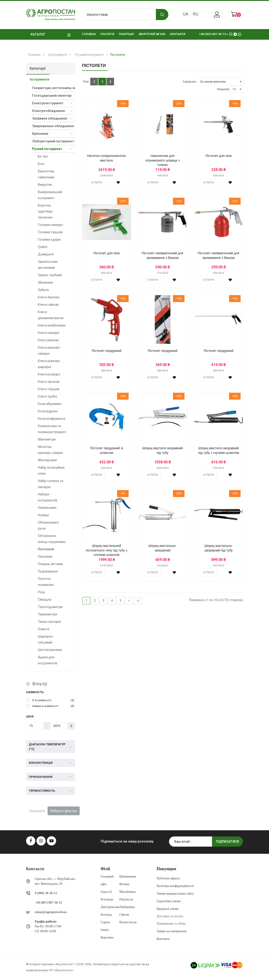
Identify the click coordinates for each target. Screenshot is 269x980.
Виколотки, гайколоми (46, 174)
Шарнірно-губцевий (46, 639)
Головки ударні (49, 240)
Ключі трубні (47, 396)
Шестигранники (50, 650)
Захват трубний (50, 275)
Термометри (47, 614)
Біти (41, 164)
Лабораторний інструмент (53, 141)
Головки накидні (50, 225)
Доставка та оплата (170, 916)
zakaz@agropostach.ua (51, 912)
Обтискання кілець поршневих (52, 539)
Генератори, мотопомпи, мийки (54, 88)
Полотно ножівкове (46, 582)
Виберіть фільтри (64, 811)
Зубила (43, 290)
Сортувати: (190, 82)
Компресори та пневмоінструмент (52, 429)
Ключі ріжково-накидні (49, 351)
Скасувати (37, 811)
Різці (41, 592)
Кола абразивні (50, 404)
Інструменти (58, 55)
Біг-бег (43, 156)
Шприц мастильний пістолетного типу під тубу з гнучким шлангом (106, 550)
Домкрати (46, 254)
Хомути (44, 629)
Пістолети (118, 55)
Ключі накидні (49, 333)
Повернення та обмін (171, 924)
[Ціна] (35, 726)
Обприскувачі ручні (48, 525)
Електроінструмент (48, 103)
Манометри (47, 439)
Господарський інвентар (52, 96)
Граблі (43, 247)
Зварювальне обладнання (53, 126)
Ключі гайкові (48, 305)
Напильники (47, 508)
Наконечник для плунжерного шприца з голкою (163, 160)
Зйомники (45, 282)
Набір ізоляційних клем (51, 471)
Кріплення (40, 134)
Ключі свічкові (49, 382)
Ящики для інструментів (48, 660)
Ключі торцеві (49, 389)
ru (196, 14)
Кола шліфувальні (52, 419)
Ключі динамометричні (51, 315)
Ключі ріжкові (48, 340)
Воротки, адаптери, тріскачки (45, 211)
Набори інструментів (48, 497)
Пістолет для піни (218, 156)
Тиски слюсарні (50, 622)
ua (186, 14)
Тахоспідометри (50, 607)
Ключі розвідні (49, 374)
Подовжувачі (48, 571)
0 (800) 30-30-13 (46, 893)
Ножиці (43, 515)
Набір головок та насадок (51, 484)
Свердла (45, 599)
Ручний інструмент (90, 55)
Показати (223, 89)
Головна (34, 55)
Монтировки (47, 460)
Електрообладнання (48, 111)
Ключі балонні (49, 297)
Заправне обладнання (50, 118)
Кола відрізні (48, 411)
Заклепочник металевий (48, 265)
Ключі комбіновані (52, 325)
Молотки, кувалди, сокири (50, 450)
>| (138, 601)
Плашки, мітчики (50, 564)
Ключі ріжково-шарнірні (49, 364)
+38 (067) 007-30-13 (48, 903)
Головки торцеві (50, 232)
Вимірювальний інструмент (50, 195)
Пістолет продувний (107, 351)
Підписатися (227, 842)
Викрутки (45, 185)
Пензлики (45, 557)
